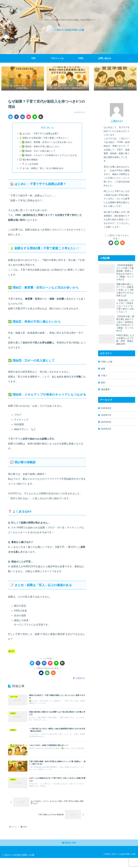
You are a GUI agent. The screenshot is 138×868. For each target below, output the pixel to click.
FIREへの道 (107, 362)
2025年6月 (106, 423)
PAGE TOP (69, 853)
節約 (103, 383)
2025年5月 (106, 429)
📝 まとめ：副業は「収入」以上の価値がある (41, 169)
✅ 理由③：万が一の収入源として (39, 152)
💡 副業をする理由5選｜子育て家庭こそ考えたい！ (44, 138)
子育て (104, 376)
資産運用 (105, 390)
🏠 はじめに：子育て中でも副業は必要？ (39, 134)
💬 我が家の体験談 (29, 160)
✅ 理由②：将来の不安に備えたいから (41, 147)
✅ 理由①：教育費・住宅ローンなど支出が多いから (47, 143)
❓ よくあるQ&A (30, 165)
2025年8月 (106, 409)
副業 (12, 652)
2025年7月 (106, 416)
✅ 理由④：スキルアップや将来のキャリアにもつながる (49, 156)
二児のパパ (117, 122)
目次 (43, 128)
